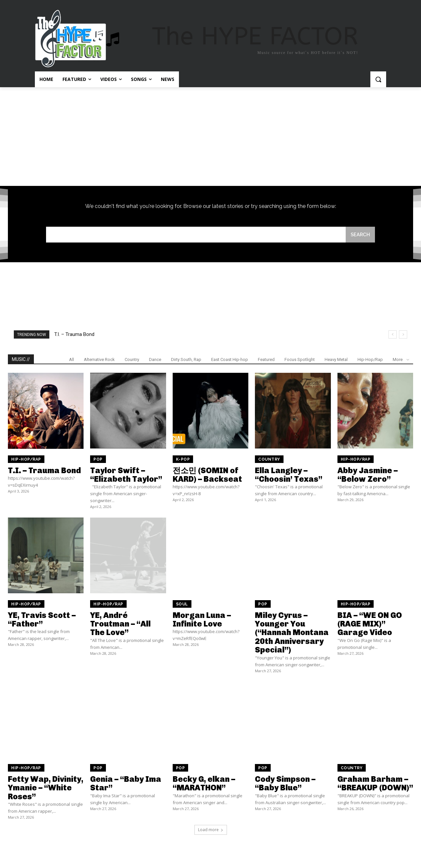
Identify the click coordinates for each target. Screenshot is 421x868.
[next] (403, 335)
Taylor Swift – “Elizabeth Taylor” (126, 475)
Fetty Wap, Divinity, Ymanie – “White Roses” (46, 788)
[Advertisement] (210, 137)
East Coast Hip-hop (230, 360)
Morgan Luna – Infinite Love (202, 619)
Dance (155, 360)
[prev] (393, 335)
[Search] (360, 235)
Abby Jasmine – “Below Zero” (368, 475)
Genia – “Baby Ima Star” (126, 784)
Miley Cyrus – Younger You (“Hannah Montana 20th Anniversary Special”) (292, 633)
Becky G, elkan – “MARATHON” (204, 784)
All (72, 360)
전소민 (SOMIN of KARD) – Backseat (207, 475)
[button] (378, 79)
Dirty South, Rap (186, 360)
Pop (98, 459)
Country (132, 360)
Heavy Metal (336, 360)
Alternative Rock (99, 360)
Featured (266, 360)
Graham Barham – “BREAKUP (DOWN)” (375, 784)
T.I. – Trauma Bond (74, 335)
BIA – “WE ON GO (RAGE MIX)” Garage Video (370, 624)
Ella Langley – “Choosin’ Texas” (289, 475)
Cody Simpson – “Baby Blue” (285, 784)
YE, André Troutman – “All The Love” (120, 624)
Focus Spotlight (300, 360)
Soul (182, 604)
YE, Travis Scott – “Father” (42, 619)
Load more (211, 830)
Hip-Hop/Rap (370, 360)
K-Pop (183, 459)
